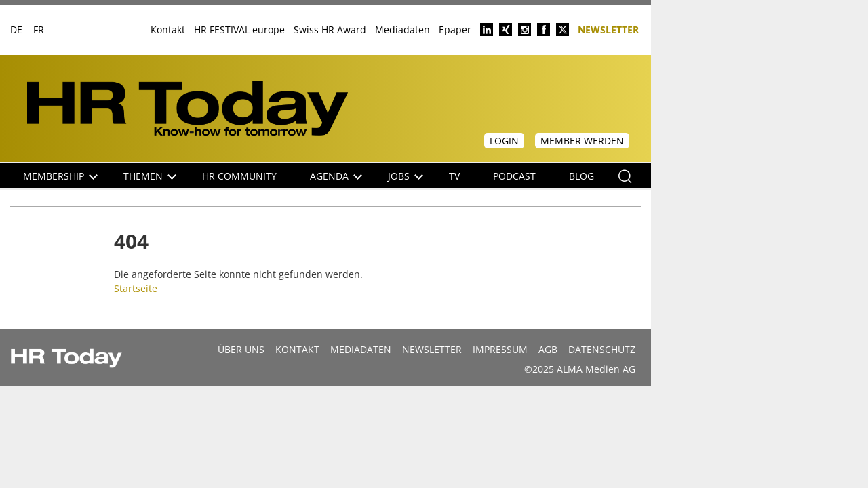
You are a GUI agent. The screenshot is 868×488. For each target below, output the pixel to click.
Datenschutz (602, 349)
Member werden (582, 141)
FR (39, 29)
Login (504, 141)
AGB (548, 349)
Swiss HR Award (330, 29)
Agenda (336, 176)
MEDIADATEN (361, 349)
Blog (581, 176)
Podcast (514, 176)
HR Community (239, 176)
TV (454, 176)
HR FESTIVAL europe (239, 29)
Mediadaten (402, 29)
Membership (60, 176)
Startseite (136, 288)
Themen (150, 176)
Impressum (500, 349)
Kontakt (168, 29)
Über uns (241, 349)
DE (16, 29)
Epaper (455, 29)
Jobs (406, 176)
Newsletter (608, 29)
